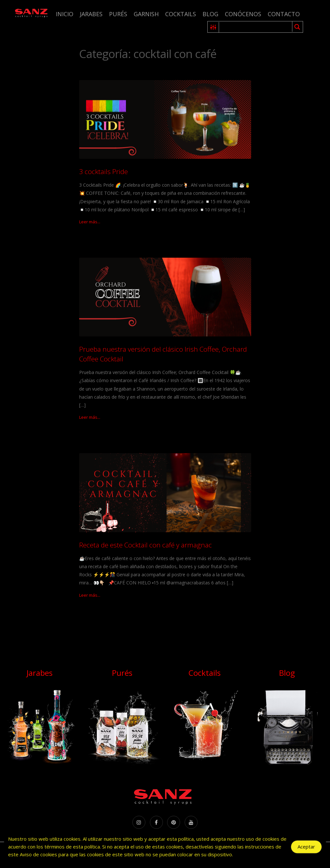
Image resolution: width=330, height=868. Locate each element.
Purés (118, 14)
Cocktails (181, 14)
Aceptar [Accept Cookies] (306, 848)
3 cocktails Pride (104, 171)
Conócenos (243, 14)
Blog (210, 14)
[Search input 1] (256, 27)
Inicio (65, 14)
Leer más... (90, 222)
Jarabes (91, 14)
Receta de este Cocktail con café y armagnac (146, 545)
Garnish (146, 14)
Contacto (284, 14)
